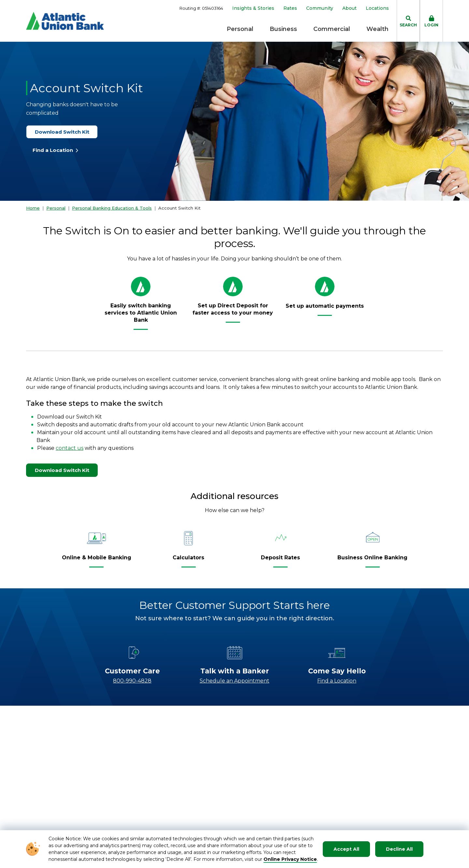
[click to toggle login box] (431, 21)
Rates (290, 8)
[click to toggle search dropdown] (408, 21)
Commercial (332, 29)
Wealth (377, 29)
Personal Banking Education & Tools (112, 208)
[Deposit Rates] (280, 560)
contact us (70, 448)
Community (320, 8)
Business (283, 29)
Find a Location (56, 150)
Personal (240, 29)
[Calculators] (188, 560)
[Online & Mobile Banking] (97, 560)
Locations (377, 8)
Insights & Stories (253, 8)
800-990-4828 (132, 681)
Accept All (346, 849)
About (349, 8)
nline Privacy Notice (292, 859)
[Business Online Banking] (372, 560)
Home (33, 208)
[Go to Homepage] (65, 21)
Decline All (399, 849)
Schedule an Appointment (234, 681)
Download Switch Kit (65, 132)
